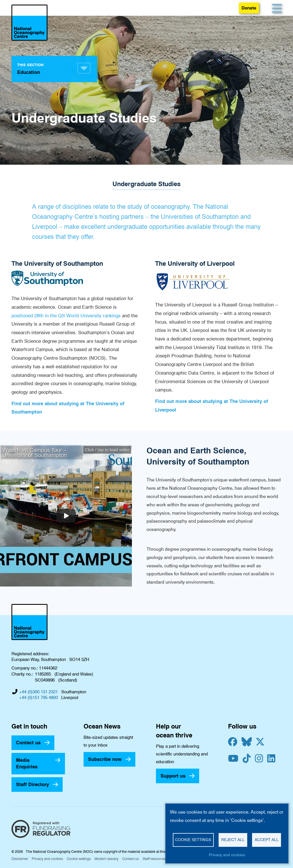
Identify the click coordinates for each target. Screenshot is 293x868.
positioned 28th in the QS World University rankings (66, 316)
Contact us (28, 743)
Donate (249, 8)
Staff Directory (32, 784)
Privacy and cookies (47, 859)
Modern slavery (106, 859)
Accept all (267, 840)
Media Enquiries (27, 763)
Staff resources (154, 859)
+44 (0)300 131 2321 (38, 692)
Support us (173, 776)
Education (29, 72)
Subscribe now (105, 759)
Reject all (233, 840)
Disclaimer (20, 859)
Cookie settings (79, 859)
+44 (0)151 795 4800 (38, 698)
